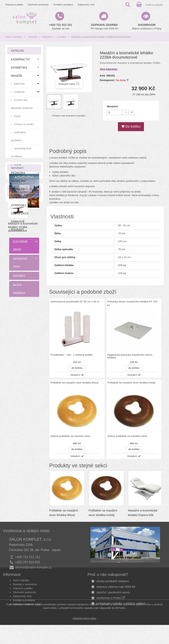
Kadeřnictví (20, 59)
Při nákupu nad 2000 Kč (104, 27)
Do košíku (131, 126)
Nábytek (47, 37)
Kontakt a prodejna (63, 4)
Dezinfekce (20, 213)
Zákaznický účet (86, 4)
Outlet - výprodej (18, 201)
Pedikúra (18, 173)
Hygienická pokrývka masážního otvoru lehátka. (130, 356)
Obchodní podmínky (38, 4)
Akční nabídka (19, 289)
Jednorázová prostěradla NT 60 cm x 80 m (75, 302)
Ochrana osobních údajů (27, 612)
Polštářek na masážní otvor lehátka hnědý (131, 383)
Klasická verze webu (85, 637)
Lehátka (61, 37)
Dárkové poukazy (18, 226)
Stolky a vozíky (24, 124)
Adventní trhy (20, 263)
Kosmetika (19, 68)
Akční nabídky (21, 588)
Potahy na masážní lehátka (22, 104)
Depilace (18, 189)
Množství (113, 106)
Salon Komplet (14, 37)
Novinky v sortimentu (25, 592)
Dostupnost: (107, 80)
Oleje (17, 165)
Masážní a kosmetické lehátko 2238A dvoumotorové (23, 405)
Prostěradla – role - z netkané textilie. (72, 355)
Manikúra (18, 181)
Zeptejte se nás (61, 27)
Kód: (103, 76)
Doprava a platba (14, 4)
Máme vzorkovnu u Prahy (147, 27)
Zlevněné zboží (20, 246)
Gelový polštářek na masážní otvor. (71, 436)
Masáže (33, 37)
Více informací (109, 69)
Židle (17, 116)
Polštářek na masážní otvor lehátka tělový (74, 383)
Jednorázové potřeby (21, 153)
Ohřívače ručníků (18, 136)
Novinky (19, 276)
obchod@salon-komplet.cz (33, 567)
